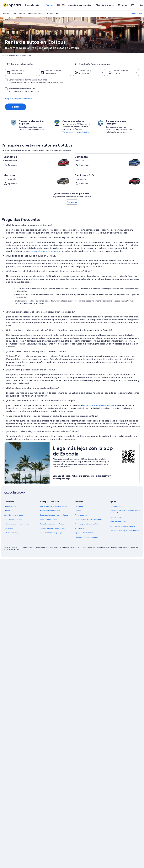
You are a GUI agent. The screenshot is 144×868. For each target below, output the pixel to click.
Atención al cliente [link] (117, 506)
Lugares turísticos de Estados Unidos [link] (53, 506)
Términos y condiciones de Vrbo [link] (87, 524)
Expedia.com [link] (7, 13)
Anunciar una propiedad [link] (14, 515)
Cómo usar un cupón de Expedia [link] (122, 526)
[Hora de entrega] (89, 72)
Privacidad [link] (79, 506)
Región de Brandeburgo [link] (37, 13)
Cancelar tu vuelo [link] (116, 517)
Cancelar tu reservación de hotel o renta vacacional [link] (125, 512)
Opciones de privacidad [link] (84, 533)
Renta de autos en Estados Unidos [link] (52, 528)
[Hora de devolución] (123, 72)
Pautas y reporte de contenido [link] (86, 537)
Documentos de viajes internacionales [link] (124, 531)
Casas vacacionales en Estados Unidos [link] (54, 515)
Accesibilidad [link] (80, 528)
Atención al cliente (105, 5)
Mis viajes (123, 5)
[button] (72, 99)
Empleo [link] (7, 511)
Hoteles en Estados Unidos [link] (50, 511)
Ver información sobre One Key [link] (76, 132)
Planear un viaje (136, 13)
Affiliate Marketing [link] (11, 533)
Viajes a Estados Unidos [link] (48, 519)
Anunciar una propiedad (80, 5)
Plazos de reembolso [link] (118, 522)
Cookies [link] (78, 511)
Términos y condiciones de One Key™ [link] (89, 519)
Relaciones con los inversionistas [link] (17, 524)
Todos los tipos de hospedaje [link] (51, 533)
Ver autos (72, 202)
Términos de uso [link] (81, 515)
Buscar (16, 107)
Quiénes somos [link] (10, 506)
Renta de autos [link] (20, 13)
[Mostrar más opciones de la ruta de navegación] (57, 13)
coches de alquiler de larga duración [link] (98, 405)
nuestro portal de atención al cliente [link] (43, 251)
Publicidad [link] (9, 528)
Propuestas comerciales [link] (13, 519)
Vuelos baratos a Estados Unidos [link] (52, 524)
